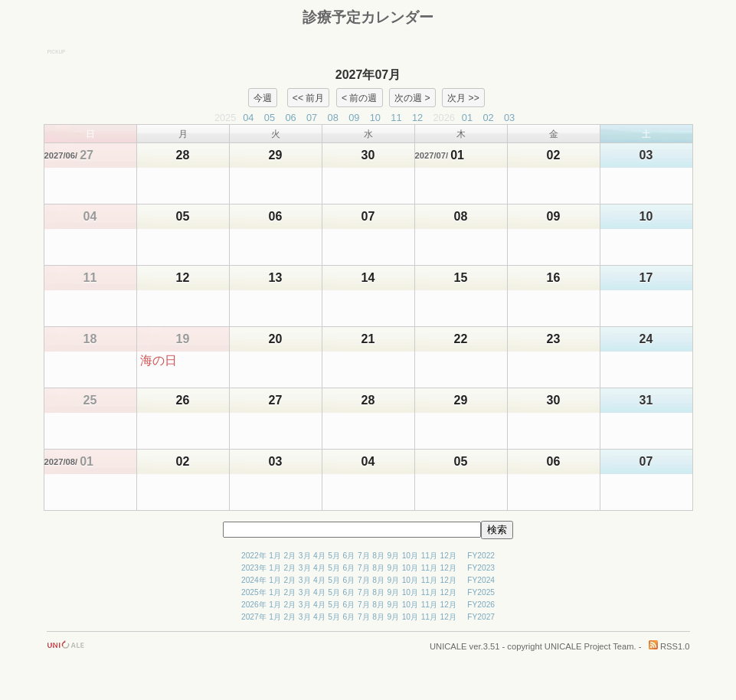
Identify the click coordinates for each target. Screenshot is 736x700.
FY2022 (481, 556)
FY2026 (481, 605)
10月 (410, 556)
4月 (319, 556)
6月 (349, 556)
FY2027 (481, 617)
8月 (378, 556)
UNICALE (448, 646)
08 (333, 118)
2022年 (254, 556)
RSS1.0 (669, 646)
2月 (290, 556)
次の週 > (412, 97)
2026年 (254, 605)
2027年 (254, 617)
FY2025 (481, 592)
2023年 (254, 568)
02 (488, 118)
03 (509, 118)
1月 (275, 556)
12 (417, 118)
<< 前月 (309, 97)
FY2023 (481, 568)
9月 (393, 556)
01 (467, 118)
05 (270, 118)
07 (312, 118)
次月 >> (463, 97)
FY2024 (481, 580)
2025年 (254, 592)
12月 (448, 556)
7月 (364, 556)
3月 (305, 556)
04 (248, 118)
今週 (263, 97)
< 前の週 (359, 97)
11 (396, 118)
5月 (334, 556)
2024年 (254, 580)
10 (375, 118)
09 (354, 118)
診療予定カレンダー (368, 17)
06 (290, 118)
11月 (429, 556)
